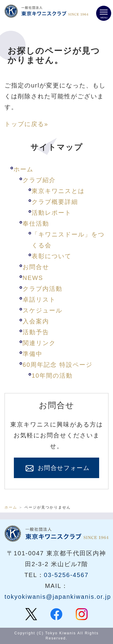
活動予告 (36, 332)
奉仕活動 (36, 224)
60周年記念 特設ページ (58, 365)
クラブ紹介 (39, 180)
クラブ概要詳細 (55, 202)
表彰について (52, 256)
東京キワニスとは (58, 191)
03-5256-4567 (66, 575)
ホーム (24, 169)
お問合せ (36, 267)
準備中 (33, 354)
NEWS (33, 278)
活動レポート (52, 213)
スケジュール (42, 310)
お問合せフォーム (57, 468)
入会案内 (36, 321)
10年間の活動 (52, 376)
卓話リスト (39, 300)
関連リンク (39, 343)
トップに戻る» (26, 124)
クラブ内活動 (42, 289)
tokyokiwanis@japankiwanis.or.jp (58, 597)
